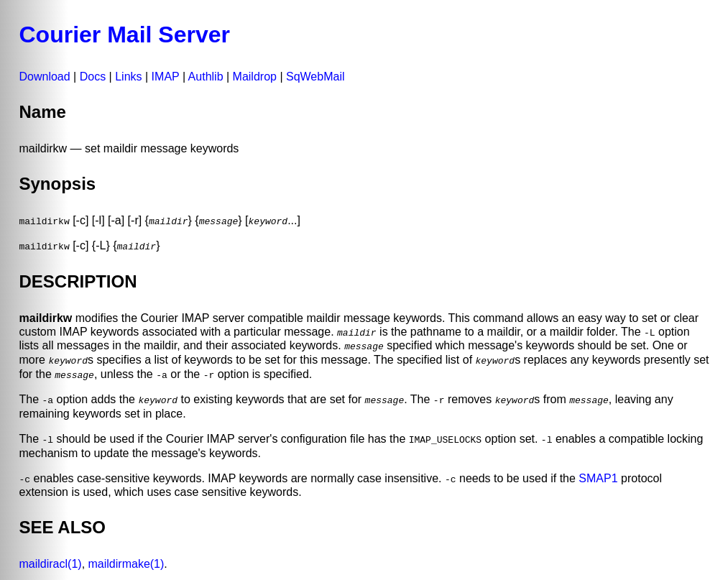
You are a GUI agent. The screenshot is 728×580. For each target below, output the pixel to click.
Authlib (206, 77)
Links (128, 77)
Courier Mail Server (125, 34)
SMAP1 (598, 476)
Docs (93, 77)
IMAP (166, 77)
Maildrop (255, 77)
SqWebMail (315, 77)
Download (45, 77)
